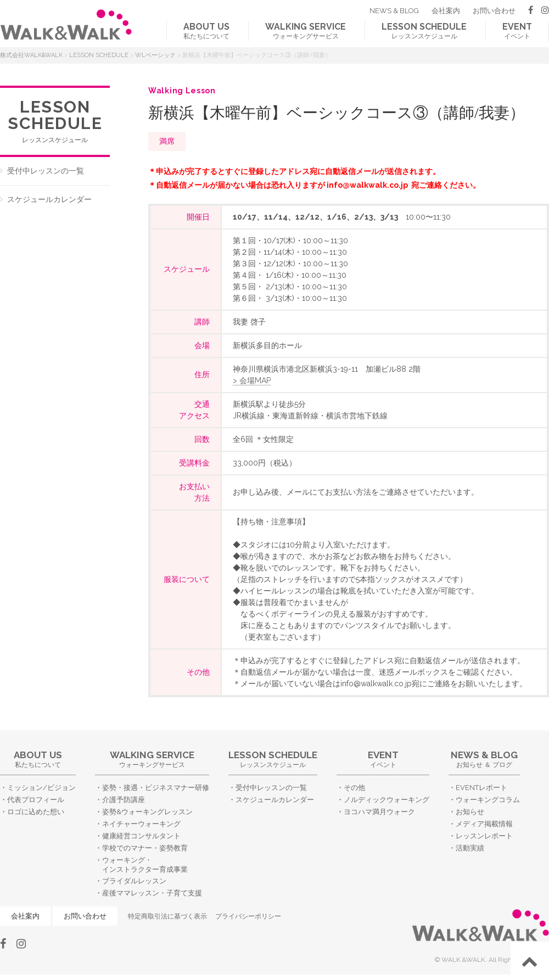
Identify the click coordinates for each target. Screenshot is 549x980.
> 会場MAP (252, 380)
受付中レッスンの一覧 (46, 171)
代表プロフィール (36, 800)
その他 (354, 788)
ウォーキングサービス (306, 31)
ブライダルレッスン (134, 881)
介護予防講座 (124, 800)
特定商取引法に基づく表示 (167, 916)
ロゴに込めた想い (36, 812)
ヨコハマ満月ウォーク (379, 812)
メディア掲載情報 (484, 824)
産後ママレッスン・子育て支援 (152, 893)
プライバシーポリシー (248, 916)
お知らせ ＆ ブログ (484, 759)
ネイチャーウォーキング (141, 824)
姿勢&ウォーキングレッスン (147, 812)
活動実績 (470, 848)
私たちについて (206, 31)
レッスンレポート (484, 836)
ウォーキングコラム (488, 800)
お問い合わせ (494, 11)
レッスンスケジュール (424, 31)
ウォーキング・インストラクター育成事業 (145, 865)
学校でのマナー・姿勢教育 (145, 848)
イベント (517, 31)
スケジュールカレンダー (49, 199)
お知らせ (470, 812)
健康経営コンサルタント (141, 836)
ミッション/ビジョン (41, 788)
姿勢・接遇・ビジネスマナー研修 (156, 788)
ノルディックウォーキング (386, 800)
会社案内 (446, 11)
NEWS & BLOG (394, 11)
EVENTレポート (481, 788)
